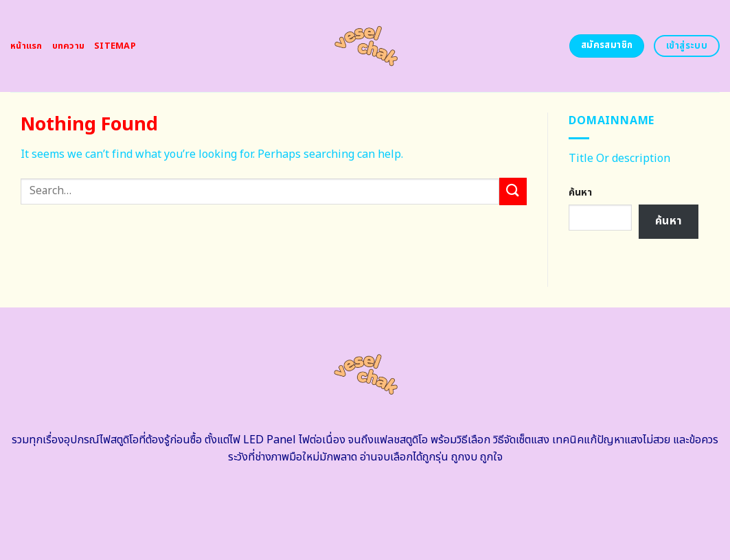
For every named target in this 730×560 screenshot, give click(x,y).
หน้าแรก (26, 46)
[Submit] (513, 191)
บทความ (69, 46)
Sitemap (115, 46)
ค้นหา (580, 192)
